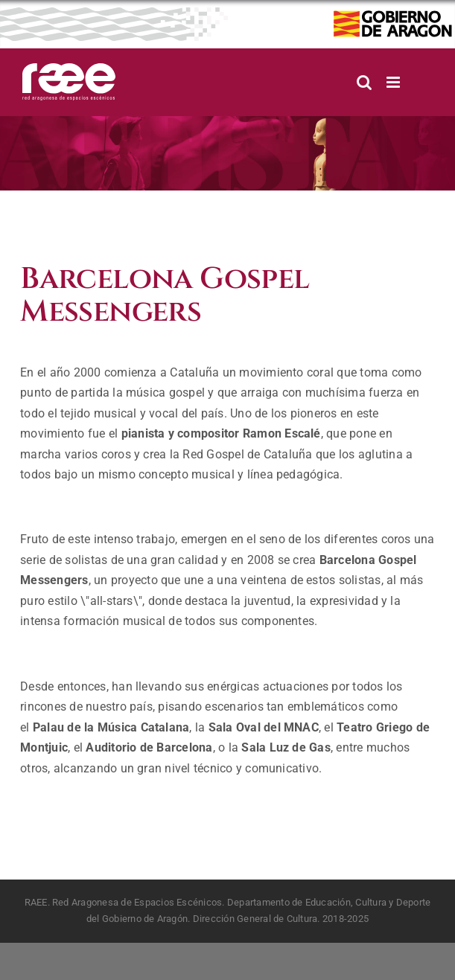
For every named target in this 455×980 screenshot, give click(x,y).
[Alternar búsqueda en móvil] (364, 82)
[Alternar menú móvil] (394, 82)
